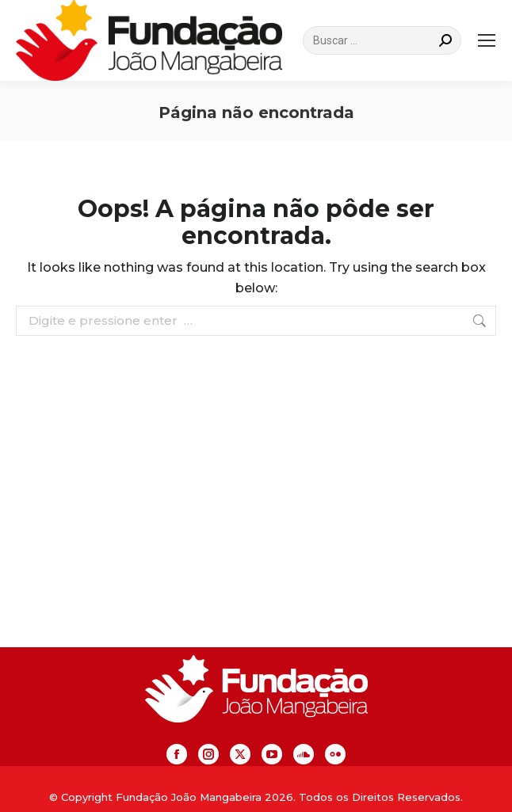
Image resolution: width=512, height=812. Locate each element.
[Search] (382, 40)
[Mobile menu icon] (487, 40)
